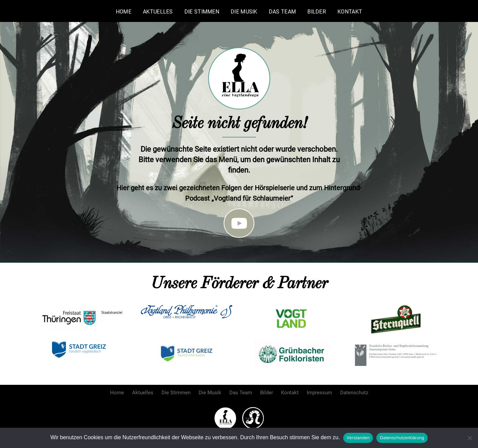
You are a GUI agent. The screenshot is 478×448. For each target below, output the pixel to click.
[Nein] (470, 438)
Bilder (317, 12)
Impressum (319, 393)
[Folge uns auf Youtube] (239, 223)
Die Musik (244, 12)
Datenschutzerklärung (402, 438)
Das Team (282, 12)
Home (124, 12)
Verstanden (358, 438)
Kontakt (350, 12)
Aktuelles (158, 12)
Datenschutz (354, 393)
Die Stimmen (202, 12)
